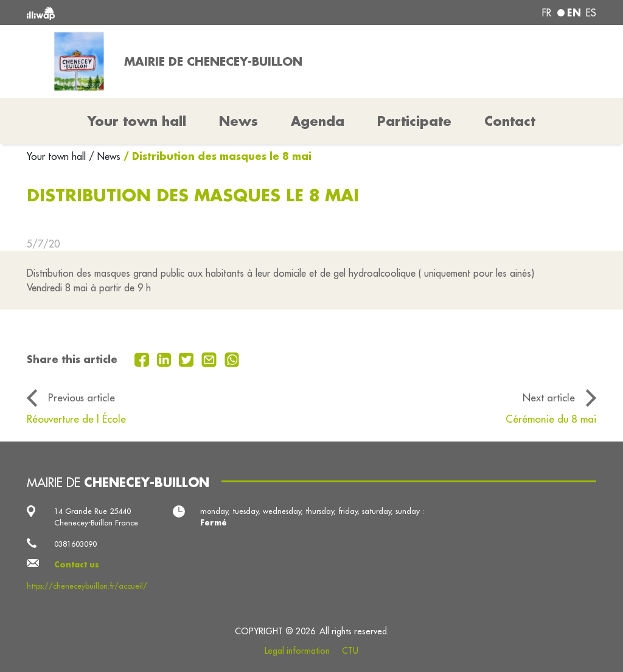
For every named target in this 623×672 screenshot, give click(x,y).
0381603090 (75, 544)
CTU (350, 651)
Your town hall (58, 156)
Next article (549, 397)
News (238, 121)
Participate (414, 121)
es (591, 13)
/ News (105, 156)
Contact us (77, 564)
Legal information (297, 651)
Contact (510, 121)
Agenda (318, 121)
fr (547, 13)
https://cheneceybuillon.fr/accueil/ (87, 586)
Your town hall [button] (137, 121)
